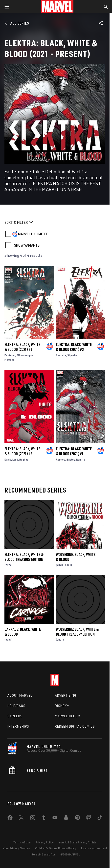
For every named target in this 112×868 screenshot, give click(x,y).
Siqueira (72, 355)
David (8, 459)
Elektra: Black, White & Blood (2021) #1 (74, 451)
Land (15, 459)
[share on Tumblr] (44, 819)
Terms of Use (22, 842)
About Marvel (20, 695)
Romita (81, 459)
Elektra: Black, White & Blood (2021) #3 (74, 347)
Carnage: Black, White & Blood (23, 632)
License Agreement (94, 848)
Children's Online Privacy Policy (56, 848)
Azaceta (61, 355)
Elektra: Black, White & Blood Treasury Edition (24, 557)
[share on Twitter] (21, 819)
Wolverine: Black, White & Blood (76, 557)
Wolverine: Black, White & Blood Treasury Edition (77, 632)
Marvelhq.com (68, 716)
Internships (18, 726)
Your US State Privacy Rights (78, 842)
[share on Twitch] (89, 819)
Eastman (10, 355)
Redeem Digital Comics (75, 726)
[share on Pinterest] (77, 819)
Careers (15, 716)
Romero (61, 459)
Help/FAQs (16, 706)
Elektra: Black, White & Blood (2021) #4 (22, 347)
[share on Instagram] (33, 819)
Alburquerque (25, 355)
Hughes (24, 459)
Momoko (10, 360)
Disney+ (62, 706)
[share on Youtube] (55, 819)
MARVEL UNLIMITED (33, 234)
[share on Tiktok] (100, 819)
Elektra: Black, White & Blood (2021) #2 (22, 451)
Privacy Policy (45, 842)
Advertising (66, 695)
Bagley (71, 459)
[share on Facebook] (10, 819)
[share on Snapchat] (66, 819)
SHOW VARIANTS (27, 245)
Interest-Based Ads (43, 854)
